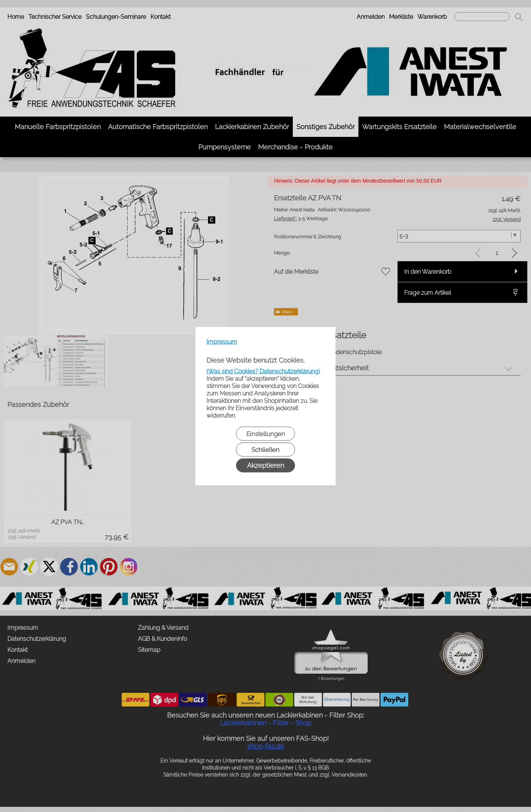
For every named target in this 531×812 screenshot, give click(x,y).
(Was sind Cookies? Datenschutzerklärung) (263, 371)
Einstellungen (266, 433)
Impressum (222, 341)
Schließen (265, 449)
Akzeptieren (265, 465)
